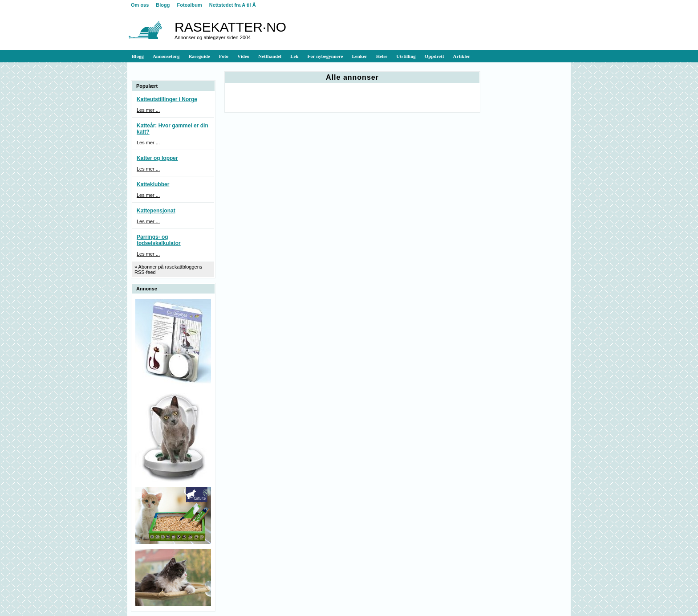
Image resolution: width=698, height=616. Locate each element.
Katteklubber (153, 184)
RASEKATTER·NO (230, 27)
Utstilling (406, 56)
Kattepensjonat (156, 211)
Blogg (163, 5)
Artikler (462, 56)
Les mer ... (148, 110)
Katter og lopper (157, 158)
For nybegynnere (325, 56)
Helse (382, 56)
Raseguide (199, 56)
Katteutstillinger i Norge (167, 99)
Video (243, 56)
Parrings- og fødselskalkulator (159, 240)
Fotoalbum (190, 5)
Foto (224, 56)
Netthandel (270, 56)
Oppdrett (434, 56)
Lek (294, 56)
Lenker (359, 56)
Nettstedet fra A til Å (233, 5)
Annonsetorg (166, 56)
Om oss (140, 5)
